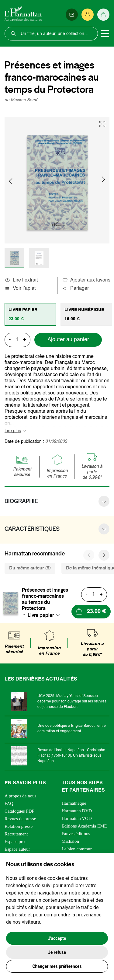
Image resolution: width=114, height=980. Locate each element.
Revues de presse (20, 819)
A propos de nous (21, 796)
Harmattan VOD (77, 818)
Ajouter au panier (68, 340)
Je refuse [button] (57, 952)
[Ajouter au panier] (91, 612)
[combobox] (46, 615)
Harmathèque (74, 803)
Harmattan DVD (77, 811)
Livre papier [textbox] (41, 615)
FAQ (9, 803)
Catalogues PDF (19, 811)
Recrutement (16, 834)
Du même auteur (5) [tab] (30, 568)
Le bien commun (77, 849)
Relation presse (19, 826)
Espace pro (15, 842)
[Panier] (103, 15)
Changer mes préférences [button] (57, 966)
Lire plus (13, 431)
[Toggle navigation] (105, 34)
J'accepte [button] (57, 938)
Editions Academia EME (84, 826)
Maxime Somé (24, 100)
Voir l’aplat (20, 289)
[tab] (30, 314)
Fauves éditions (76, 834)
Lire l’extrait (21, 280)
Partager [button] (75, 289)
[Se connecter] (88, 15)
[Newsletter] (72, 15)
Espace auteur (17, 849)
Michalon (71, 841)
